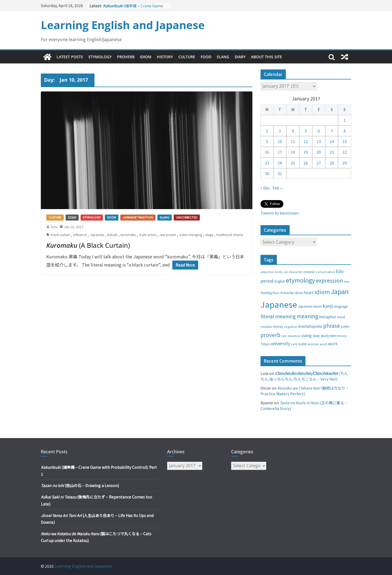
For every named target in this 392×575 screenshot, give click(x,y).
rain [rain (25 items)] (284, 336)
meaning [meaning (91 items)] (307, 316)
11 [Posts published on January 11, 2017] (293, 141)
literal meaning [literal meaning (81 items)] (278, 316)
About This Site (267, 57)
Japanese (97, 235)
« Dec (265, 188)
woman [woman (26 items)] (313, 344)
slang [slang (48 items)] (307, 335)
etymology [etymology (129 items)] (300, 280)
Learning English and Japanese (123, 25)
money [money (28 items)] (278, 326)
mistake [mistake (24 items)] (266, 327)
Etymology (100, 57)
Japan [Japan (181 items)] (340, 291)
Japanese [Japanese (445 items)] (279, 304)
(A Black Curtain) (88, 245)
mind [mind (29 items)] (341, 317)
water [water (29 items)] (303, 344)
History (165, 57)
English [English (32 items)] (280, 281)
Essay (72, 217)
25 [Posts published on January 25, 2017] (293, 163)
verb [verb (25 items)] (294, 344)
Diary (240, 57)
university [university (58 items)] (280, 343)
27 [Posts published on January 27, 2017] (319, 163)
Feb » (277, 188)
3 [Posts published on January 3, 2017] (280, 131)
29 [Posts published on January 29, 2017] (345, 163)
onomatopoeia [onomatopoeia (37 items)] (310, 326)
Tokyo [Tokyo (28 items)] (265, 344)
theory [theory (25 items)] (342, 336)
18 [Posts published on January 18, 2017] (293, 152)
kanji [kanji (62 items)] (328, 306)
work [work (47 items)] (333, 343)
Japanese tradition (138, 217)
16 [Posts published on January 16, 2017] (267, 152)
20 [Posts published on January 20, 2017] (319, 152)
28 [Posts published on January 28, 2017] (332, 163)
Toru (54, 227)
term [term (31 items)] (333, 336)
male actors (148, 235)
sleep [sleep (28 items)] (316, 336)
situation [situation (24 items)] (294, 336)
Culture (187, 57)
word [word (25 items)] (324, 344)
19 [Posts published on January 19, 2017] (306, 152)
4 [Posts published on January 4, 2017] (293, 131)
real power (168, 235)
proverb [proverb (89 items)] (270, 335)
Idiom (146, 57)
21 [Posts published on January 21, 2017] (332, 152)
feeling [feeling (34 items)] (266, 293)
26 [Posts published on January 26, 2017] (306, 163)
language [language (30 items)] (341, 306)
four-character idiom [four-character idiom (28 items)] (288, 293)
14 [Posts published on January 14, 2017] (332, 141)
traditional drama (230, 235)
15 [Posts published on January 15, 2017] (345, 141)
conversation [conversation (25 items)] (325, 272)
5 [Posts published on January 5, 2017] (306, 131)
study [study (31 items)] (325, 336)
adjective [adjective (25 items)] (267, 272)
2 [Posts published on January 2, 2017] (267, 131)
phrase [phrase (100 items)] (332, 325)
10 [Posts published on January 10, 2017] (280, 141)
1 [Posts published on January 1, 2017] (345, 120)
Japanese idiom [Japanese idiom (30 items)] (310, 306)
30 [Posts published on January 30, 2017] (267, 173)
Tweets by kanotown (280, 213)
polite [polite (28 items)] (345, 326)
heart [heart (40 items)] (309, 292)
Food (206, 57)
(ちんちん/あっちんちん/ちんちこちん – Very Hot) (304, 376)
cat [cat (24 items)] (285, 272)
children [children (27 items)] (309, 272)
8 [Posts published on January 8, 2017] (345, 131)
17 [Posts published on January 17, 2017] (280, 152)
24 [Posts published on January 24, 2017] (280, 163)
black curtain (60, 235)
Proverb (126, 57)
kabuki (112, 235)
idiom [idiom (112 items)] (322, 292)
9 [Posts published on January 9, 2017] (267, 141)
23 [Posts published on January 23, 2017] (267, 163)
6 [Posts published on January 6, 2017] (319, 131)
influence (80, 235)
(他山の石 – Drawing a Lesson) (80, 485)
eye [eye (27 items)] (347, 281)
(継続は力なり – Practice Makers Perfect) (304, 391)
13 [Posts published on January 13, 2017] (319, 141)
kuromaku (128, 235)
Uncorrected (187, 217)
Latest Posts (70, 57)
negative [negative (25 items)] (290, 326)
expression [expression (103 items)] (330, 280)
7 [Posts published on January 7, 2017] (332, 131)
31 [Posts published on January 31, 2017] (280, 173)
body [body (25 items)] (279, 272)
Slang (223, 57)
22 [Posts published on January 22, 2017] (345, 152)
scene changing (191, 235)
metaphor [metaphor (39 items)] (328, 317)
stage (209, 235)
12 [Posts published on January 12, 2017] (306, 141)
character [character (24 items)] (295, 272)
